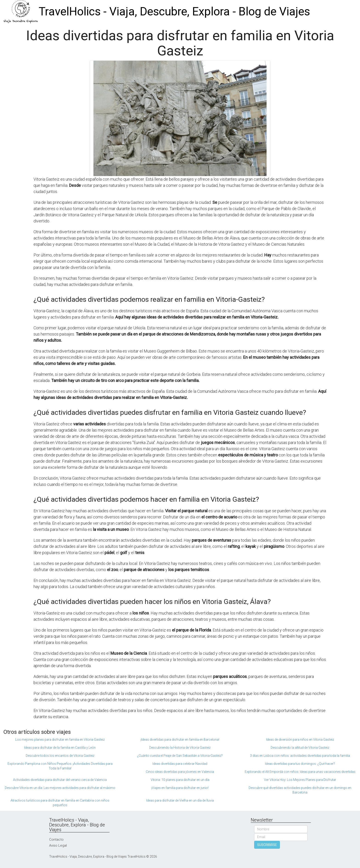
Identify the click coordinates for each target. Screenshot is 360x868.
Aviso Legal (58, 845)
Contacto (56, 840)
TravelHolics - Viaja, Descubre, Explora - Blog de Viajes (174, 11)
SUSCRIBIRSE (267, 845)
